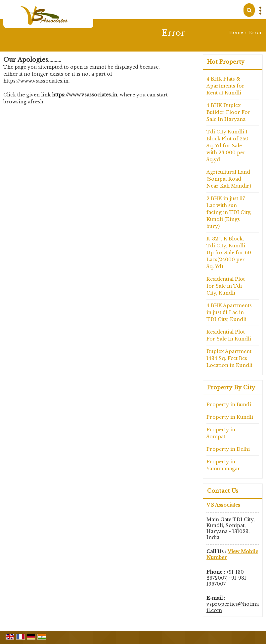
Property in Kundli (230, 417)
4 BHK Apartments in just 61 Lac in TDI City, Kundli (229, 312)
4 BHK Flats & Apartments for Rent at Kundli (225, 86)
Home (236, 33)
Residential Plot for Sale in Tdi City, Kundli (226, 286)
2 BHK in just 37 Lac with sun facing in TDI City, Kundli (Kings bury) (229, 212)
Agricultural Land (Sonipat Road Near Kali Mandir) (229, 179)
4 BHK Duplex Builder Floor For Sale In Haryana (228, 112)
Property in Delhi (228, 449)
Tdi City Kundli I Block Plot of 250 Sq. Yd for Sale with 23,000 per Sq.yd (227, 146)
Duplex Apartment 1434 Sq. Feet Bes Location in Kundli (229, 358)
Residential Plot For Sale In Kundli (229, 335)
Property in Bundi (229, 405)
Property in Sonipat (221, 433)
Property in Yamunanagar (223, 465)
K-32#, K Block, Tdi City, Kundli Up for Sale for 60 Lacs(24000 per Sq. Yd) (229, 253)
